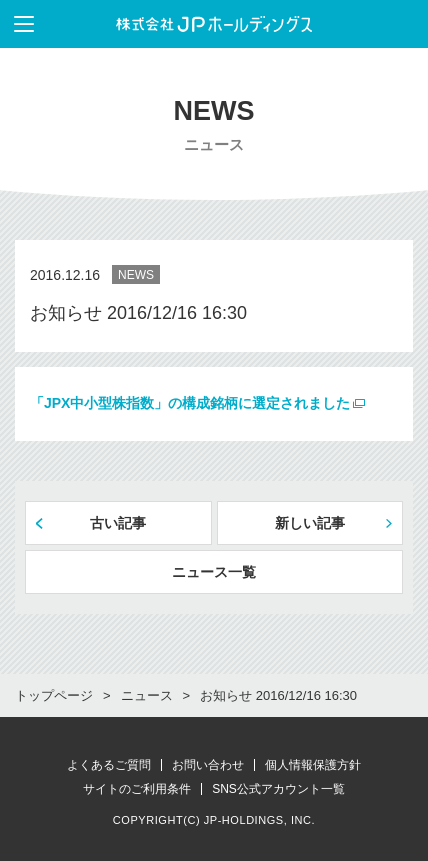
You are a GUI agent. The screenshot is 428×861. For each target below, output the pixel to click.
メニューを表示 (17, 24)
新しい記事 (310, 523)
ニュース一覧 (214, 572)
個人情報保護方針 (313, 765)
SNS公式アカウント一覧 (278, 789)
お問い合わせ (208, 765)
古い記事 (118, 523)
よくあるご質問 (109, 765)
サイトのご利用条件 (137, 789)
